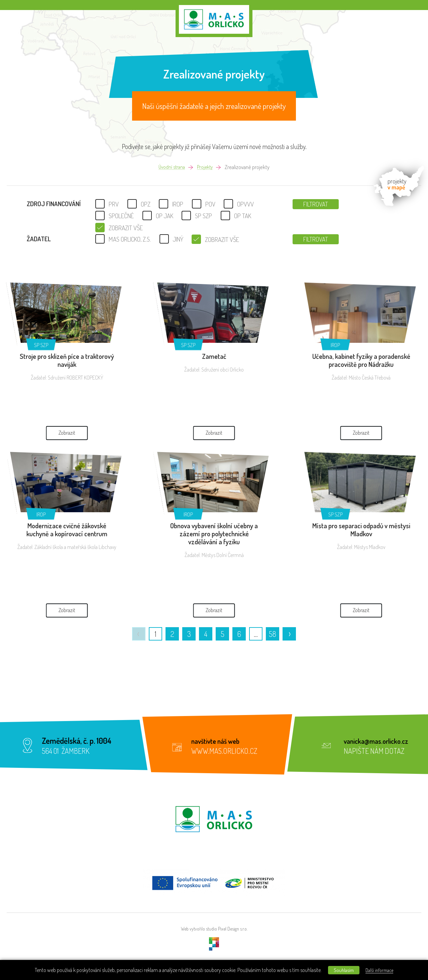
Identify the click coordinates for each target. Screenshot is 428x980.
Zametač (214, 356)
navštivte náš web (220, 741)
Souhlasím (342, 970)
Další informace (385, 970)
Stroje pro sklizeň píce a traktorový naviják (67, 360)
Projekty (206, 167)
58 (273, 634)
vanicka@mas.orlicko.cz (381, 741)
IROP (335, 345)
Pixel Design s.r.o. (233, 929)
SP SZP (41, 345)
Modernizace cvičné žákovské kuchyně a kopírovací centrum (67, 530)
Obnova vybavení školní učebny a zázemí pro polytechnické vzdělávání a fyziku (214, 534)
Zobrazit (67, 407)
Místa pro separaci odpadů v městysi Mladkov (361, 530)
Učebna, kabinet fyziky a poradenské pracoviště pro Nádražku (361, 360)
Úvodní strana (171, 167)
